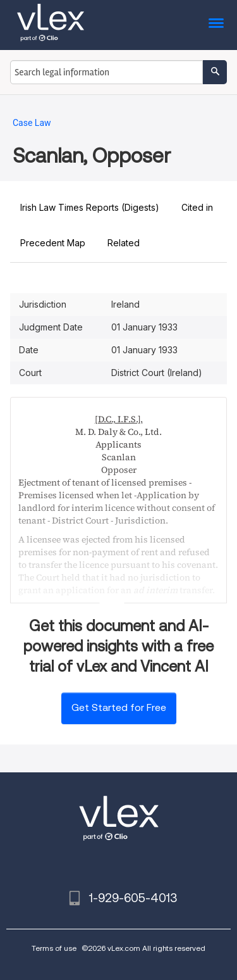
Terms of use (54, 948)
